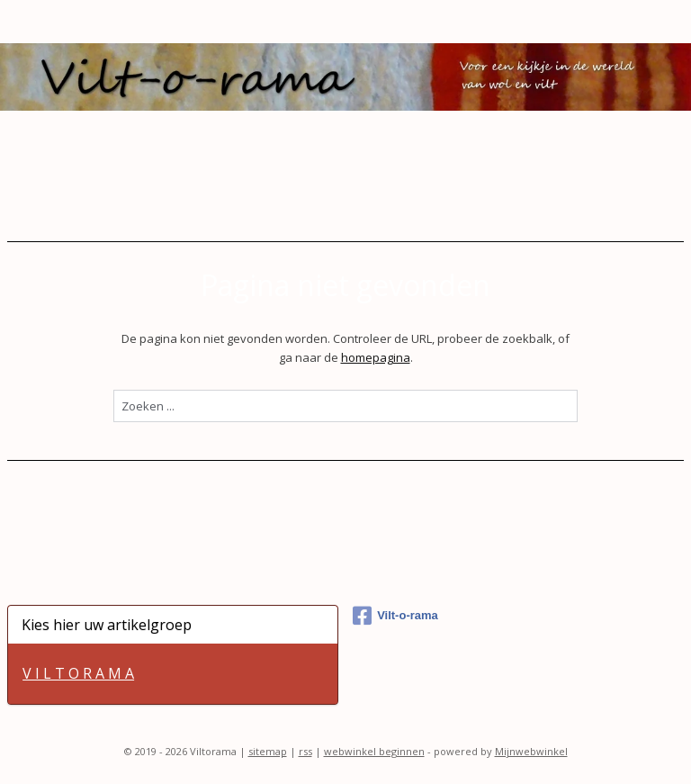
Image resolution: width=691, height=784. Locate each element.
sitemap (268, 751)
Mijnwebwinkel (531, 751)
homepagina (376, 356)
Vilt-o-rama (395, 616)
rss (305, 751)
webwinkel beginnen (374, 751)
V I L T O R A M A (78, 673)
